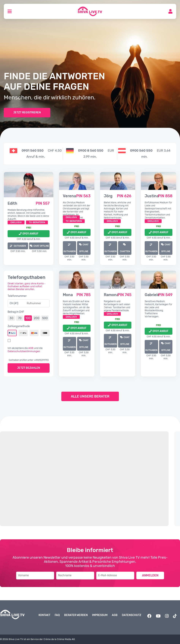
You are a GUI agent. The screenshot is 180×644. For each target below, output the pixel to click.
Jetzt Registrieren (27, 113)
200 (37, 318)
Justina (152, 196)
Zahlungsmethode (19, 326)
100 (28, 318)
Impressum (100, 615)
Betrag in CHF (16, 312)
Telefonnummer (17, 296)
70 (20, 318)
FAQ (57, 615)
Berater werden (76, 615)
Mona (68, 295)
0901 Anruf (30, 234)
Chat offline (41, 246)
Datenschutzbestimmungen (24, 351)
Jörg (108, 196)
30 (11, 318)
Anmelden (150, 575)
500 (45, 318)
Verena (69, 196)
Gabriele (152, 295)
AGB (31, 348)
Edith (12, 203)
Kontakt (44, 615)
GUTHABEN (19, 246)
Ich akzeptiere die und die (25, 350)
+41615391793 (41, 360)
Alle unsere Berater (90, 396)
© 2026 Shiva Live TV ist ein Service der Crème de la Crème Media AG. (38, 639)
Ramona (111, 295)
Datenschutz (132, 615)
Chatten (125, 251)
